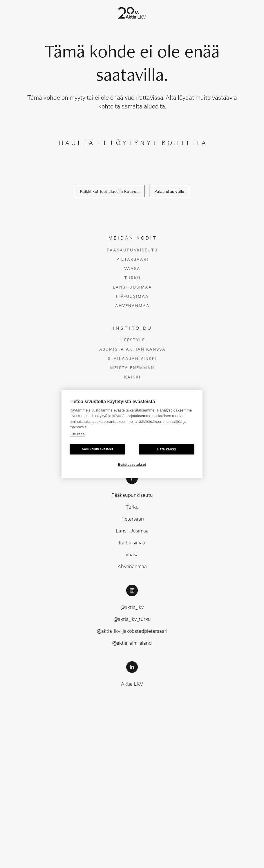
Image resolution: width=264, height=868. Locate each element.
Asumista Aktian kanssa (132, 349)
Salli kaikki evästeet (97, 449)
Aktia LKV (132, 683)
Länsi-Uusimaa (132, 287)
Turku (132, 278)
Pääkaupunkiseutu (132, 250)
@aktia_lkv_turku (132, 619)
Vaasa (132, 268)
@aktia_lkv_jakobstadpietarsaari (132, 631)
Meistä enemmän (132, 367)
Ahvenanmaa (132, 305)
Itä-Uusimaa (132, 296)
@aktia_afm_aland (132, 643)
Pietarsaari (132, 259)
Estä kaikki (167, 449)
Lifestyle (132, 340)
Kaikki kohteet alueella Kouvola (110, 191)
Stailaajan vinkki (132, 358)
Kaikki (132, 377)
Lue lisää (77, 434)
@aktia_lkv (132, 607)
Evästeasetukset (132, 465)
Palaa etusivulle (169, 191)
